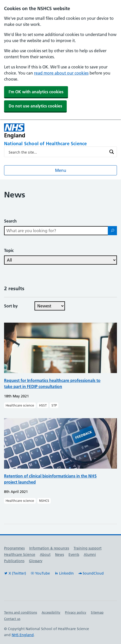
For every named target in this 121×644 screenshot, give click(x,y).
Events (74, 555)
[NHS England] (38, 131)
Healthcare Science (20, 555)
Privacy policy (76, 612)
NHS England (23, 635)
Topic (9, 250)
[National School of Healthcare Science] (60, 144)
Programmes (14, 548)
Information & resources (49, 548)
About (45, 555)
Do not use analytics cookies (35, 106)
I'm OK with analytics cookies (36, 92)
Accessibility (51, 612)
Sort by (11, 306)
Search (10, 221)
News (59, 555)
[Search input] (57, 152)
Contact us (12, 619)
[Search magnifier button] (112, 152)
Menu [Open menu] (61, 170)
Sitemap (97, 612)
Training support (88, 548)
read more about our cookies (61, 73)
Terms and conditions (21, 612)
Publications (14, 561)
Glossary (36, 561)
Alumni (90, 555)
